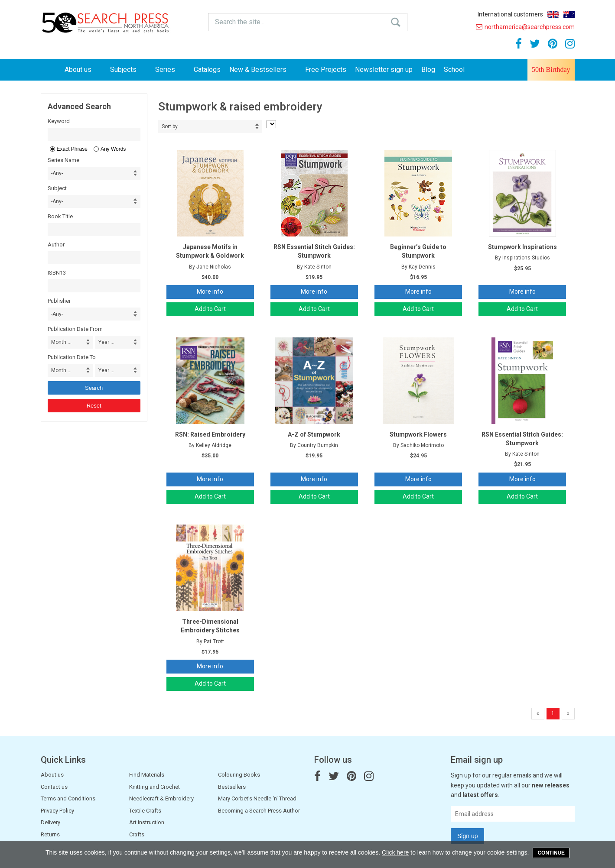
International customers (510, 14)
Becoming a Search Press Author (259, 811)
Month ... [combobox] (61, 342)
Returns (50, 834)
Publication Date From (75, 329)
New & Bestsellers (263, 70)
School (454, 70)
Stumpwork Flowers (418, 434)
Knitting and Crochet (155, 787)
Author (56, 245)
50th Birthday (551, 70)
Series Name (63, 160)
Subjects (128, 70)
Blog (428, 70)
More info (210, 291)
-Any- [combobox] (57, 173)
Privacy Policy (57, 811)
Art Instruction (147, 822)
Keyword (59, 121)
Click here (395, 852)
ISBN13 (57, 273)
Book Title (60, 216)
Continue (551, 853)
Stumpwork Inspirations (522, 247)
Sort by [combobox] (170, 126)
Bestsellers (232, 787)
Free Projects (326, 70)
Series (170, 70)
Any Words (113, 149)
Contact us (54, 787)
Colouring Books (239, 775)
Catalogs (207, 70)
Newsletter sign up (384, 70)
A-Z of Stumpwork (314, 434)
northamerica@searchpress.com (525, 27)
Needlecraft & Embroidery (161, 798)
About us (83, 70)
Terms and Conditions (68, 798)
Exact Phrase (72, 149)
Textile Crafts (145, 811)
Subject (57, 188)
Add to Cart (210, 309)
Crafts (137, 834)
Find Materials (147, 775)
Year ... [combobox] (106, 342)
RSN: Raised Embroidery (210, 434)
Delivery (50, 822)
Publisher (59, 301)
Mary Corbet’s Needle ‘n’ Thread (257, 798)
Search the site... (240, 22)
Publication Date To (72, 357)
